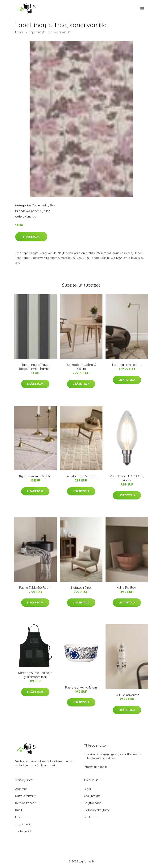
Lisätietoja (31, 237)
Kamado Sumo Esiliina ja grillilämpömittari (35, 675)
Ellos (53, 205)
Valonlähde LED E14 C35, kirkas (127, 478)
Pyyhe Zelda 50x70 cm (35, 588)
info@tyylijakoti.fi (95, 767)
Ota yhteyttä (92, 796)
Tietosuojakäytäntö (97, 810)
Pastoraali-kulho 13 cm (81, 687)
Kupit (19, 810)
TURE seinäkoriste (127, 695)
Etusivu (20, 32)
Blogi (87, 789)
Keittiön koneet (25, 803)
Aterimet (21, 789)
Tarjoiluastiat (24, 824)
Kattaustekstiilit (25, 796)
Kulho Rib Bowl (127, 588)
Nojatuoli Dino (81, 588)
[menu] (142, 9)
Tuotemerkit (40, 205)
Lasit (18, 817)
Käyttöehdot (92, 803)
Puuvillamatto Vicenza (81, 476)
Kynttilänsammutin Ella (35, 476)
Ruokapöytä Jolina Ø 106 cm (81, 367)
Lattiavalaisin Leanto (127, 365)
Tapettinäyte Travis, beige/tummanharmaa (35, 367)
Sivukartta (91, 817)
